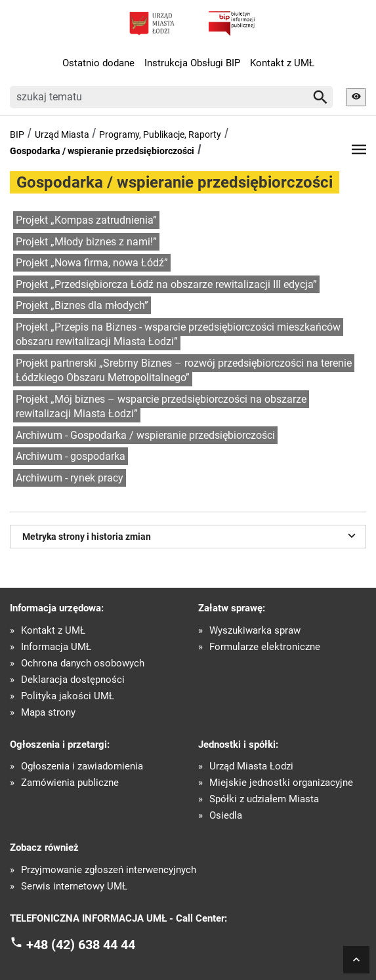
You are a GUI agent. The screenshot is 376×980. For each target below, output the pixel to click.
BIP (17, 134)
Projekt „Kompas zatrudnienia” (86, 220)
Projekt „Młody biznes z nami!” (86, 242)
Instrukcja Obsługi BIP (192, 63)
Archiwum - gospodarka (71, 456)
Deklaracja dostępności (73, 680)
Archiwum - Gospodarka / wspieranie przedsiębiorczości (145, 435)
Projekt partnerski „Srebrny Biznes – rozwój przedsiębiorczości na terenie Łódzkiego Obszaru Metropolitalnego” (184, 371)
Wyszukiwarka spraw (255, 631)
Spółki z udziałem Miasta (264, 799)
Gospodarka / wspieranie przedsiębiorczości (102, 151)
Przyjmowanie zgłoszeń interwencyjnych (109, 870)
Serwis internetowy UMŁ (74, 887)
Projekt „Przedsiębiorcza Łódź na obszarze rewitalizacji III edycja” (166, 284)
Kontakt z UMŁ (282, 63)
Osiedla (226, 816)
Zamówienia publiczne (70, 783)
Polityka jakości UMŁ (68, 696)
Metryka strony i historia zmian (191, 535)
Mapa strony (48, 713)
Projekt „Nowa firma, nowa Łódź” (92, 263)
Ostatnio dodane (98, 63)
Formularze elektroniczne (265, 647)
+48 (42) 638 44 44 (81, 945)
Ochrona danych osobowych (83, 664)
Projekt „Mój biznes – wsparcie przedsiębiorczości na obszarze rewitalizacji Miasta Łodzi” (161, 407)
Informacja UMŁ (56, 647)
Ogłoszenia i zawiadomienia (82, 766)
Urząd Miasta (62, 134)
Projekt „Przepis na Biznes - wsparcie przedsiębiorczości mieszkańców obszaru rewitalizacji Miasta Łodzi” (178, 335)
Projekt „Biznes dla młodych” (82, 305)
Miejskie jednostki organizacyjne (281, 783)
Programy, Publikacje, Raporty (160, 134)
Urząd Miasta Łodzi (251, 766)
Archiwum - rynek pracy (70, 478)
